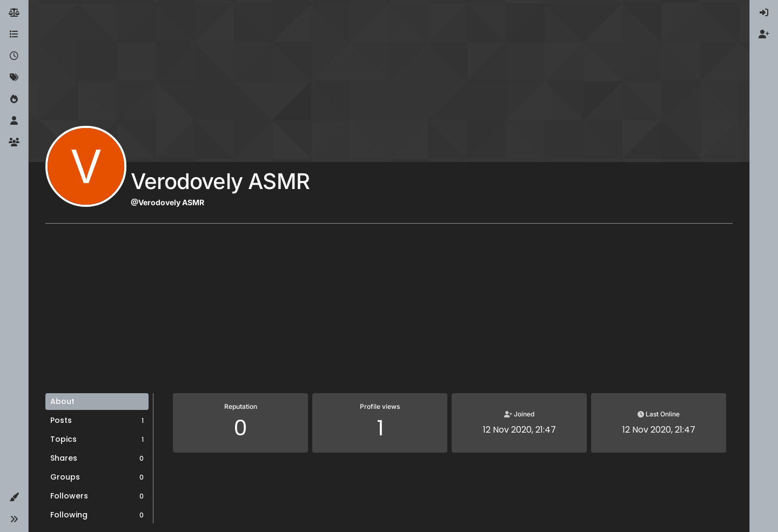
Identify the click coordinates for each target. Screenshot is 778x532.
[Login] (764, 13)
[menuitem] (764, 13)
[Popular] (14, 99)
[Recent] (14, 56)
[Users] (14, 121)
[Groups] (14, 143)
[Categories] (14, 35)
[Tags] (14, 78)
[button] (14, 497)
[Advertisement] (389, 312)
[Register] (764, 35)
